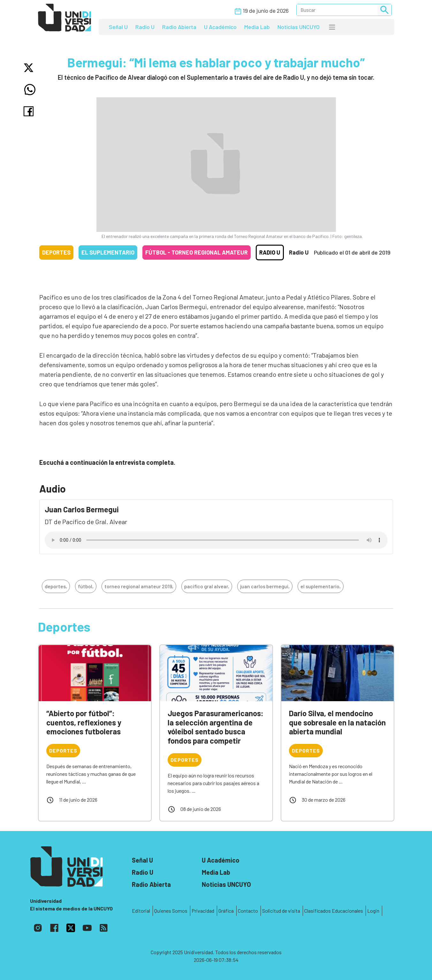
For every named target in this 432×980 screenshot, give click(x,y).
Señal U (118, 27)
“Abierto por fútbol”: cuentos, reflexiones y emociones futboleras (84, 722)
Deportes (56, 252)
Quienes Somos (171, 911)
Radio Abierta (179, 27)
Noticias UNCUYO (299, 27)
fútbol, (86, 586)
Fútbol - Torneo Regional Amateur (197, 252)
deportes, (56, 586)
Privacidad (203, 911)
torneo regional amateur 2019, (139, 586)
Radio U (145, 27)
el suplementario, (321, 586)
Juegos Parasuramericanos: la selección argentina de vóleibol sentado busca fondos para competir (216, 727)
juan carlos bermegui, (265, 586)
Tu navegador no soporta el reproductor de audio (216, 540)
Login (373, 911)
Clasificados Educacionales (334, 911)
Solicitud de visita (281, 911)
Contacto (248, 911)
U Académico (220, 27)
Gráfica (226, 911)
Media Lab (257, 27)
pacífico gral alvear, (207, 586)
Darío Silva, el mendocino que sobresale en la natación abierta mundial (337, 722)
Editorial (141, 911)
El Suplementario (108, 252)
